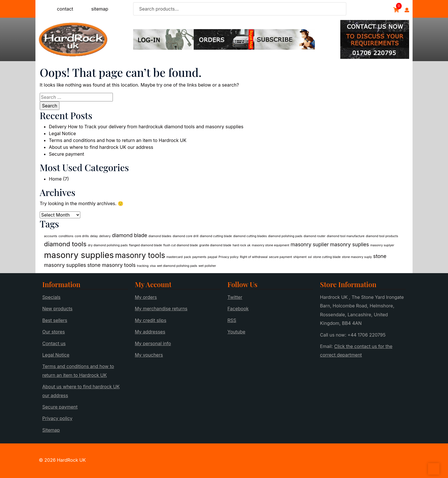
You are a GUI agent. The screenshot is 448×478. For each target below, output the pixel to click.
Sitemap (51, 430)
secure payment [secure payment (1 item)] (280, 257)
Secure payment (67, 154)
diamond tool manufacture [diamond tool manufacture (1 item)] (346, 236)
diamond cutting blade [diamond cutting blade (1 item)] (216, 236)
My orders (146, 297)
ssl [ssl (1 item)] (310, 257)
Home (55, 179)
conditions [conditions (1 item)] (66, 236)
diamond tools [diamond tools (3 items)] (65, 244)
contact (65, 9)
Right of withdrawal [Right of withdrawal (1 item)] (254, 257)
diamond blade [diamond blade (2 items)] (130, 235)
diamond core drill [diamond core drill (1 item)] (186, 236)
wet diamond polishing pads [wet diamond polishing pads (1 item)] (177, 266)
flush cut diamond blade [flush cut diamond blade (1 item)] (180, 245)
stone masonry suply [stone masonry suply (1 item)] (357, 257)
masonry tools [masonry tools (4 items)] (140, 255)
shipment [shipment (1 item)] (300, 257)
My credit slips (151, 320)
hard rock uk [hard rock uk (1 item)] (242, 245)
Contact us (54, 343)
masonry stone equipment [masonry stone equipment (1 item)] (270, 245)
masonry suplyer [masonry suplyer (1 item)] (382, 245)
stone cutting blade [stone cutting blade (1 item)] (327, 257)
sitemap (100, 9)
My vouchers (149, 355)
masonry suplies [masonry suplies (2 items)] (349, 244)
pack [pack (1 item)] (188, 257)
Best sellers (55, 320)
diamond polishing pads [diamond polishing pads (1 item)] (285, 236)
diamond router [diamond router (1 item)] (315, 236)
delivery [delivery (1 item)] (105, 236)
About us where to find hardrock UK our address (101, 147)
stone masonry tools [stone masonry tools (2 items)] (112, 265)
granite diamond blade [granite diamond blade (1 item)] (215, 245)
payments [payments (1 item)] (199, 257)
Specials (51, 297)
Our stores (54, 332)
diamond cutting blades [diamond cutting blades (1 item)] (250, 236)
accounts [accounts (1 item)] (51, 236)
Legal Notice (62, 133)
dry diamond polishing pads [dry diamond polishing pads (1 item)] (108, 245)
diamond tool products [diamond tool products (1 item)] (382, 236)
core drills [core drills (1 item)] (82, 236)
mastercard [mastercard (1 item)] (174, 257)
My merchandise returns (161, 309)
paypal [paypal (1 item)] (213, 257)
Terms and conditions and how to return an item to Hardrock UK (118, 140)
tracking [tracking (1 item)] (143, 266)
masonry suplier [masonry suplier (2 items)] (310, 244)
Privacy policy (57, 418)
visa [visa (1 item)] (153, 266)
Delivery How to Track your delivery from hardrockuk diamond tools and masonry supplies (146, 127)
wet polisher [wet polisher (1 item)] (207, 266)
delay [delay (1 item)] (94, 236)
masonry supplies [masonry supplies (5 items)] (79, 255)
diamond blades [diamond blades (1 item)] (160, 236)
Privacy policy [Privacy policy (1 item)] (229, 257)
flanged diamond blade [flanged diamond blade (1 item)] (145, 245)
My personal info (153, 343)
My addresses (150, 332)
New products (57, 309)
